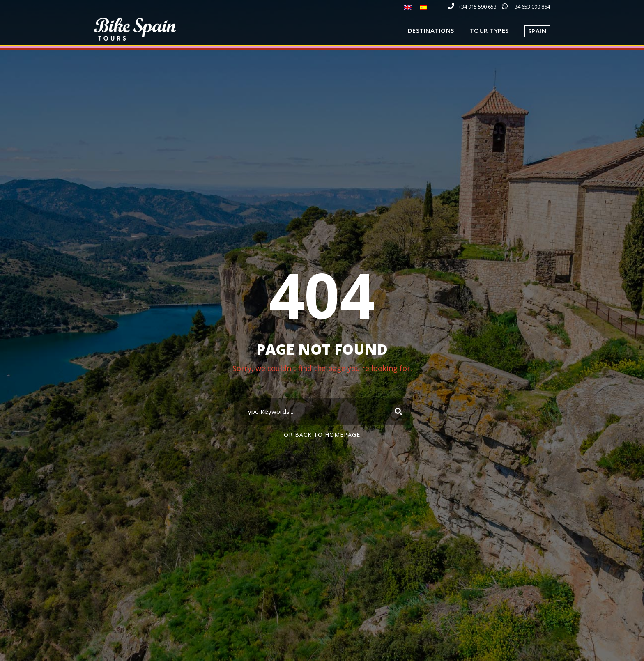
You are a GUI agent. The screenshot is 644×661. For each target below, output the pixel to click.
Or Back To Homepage (322, 435)
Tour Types (489, 30)
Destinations (431, 30)
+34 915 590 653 (477, 7)
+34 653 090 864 (531, 7)
